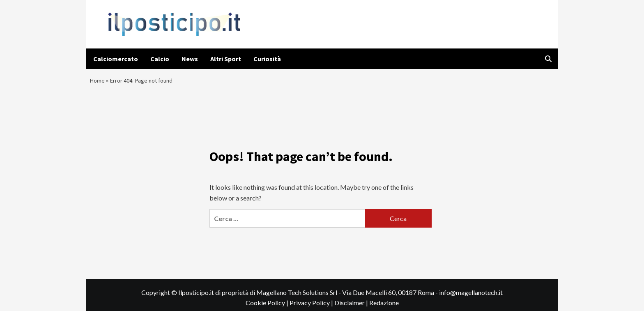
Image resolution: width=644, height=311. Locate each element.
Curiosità (267, 59)
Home (98, 82)
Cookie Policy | (268, 307)
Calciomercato (116, 59)
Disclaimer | (352, 307)
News (190, 59)
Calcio (160, 59)
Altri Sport (226, 59)
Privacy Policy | (312, 307)
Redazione (384, 307)
